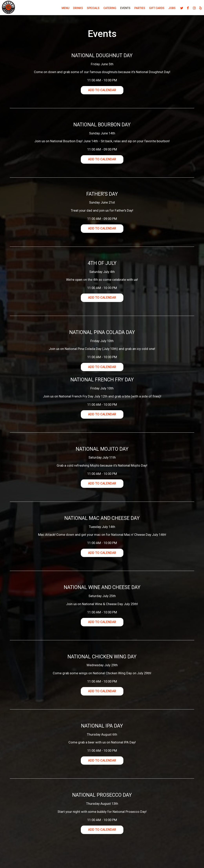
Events (120, 10)
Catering (104, 10)
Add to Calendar (102, 90)
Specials (88, 10)
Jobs (166, 10)
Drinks (73, 10)
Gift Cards (151, 10)
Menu (60, 10)
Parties (134, 10)
